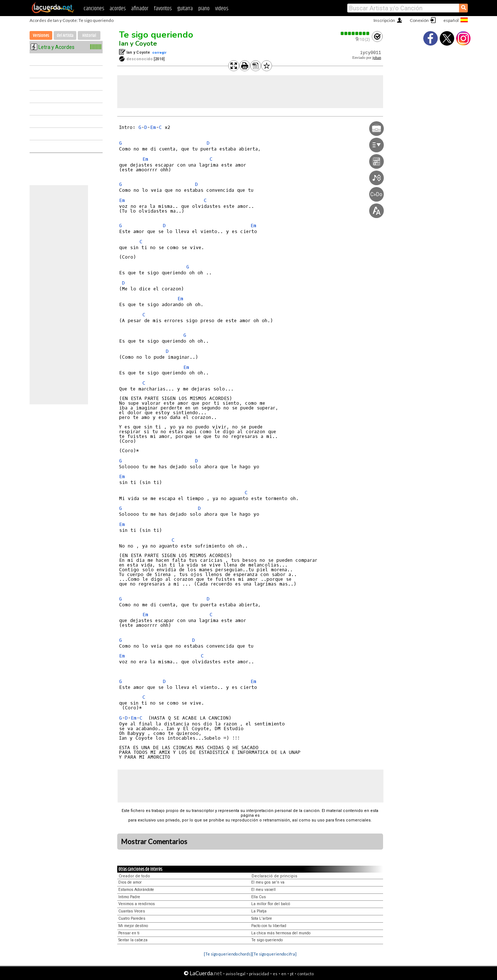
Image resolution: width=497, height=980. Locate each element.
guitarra (185, 9)
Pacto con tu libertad (269, 926)
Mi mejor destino (133, 926)
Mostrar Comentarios (154, 842)
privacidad (259, 974)
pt (292, 974)
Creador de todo (134, 876)
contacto (305, 974)
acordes (118, 9)
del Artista (65, 36)
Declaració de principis (274, 876)
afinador (140, 9)
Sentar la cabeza (133, 940)
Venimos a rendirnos (137, 904)
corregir (159, 52)
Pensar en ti (129, 933)
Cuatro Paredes (132, 918)
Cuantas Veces (132, 911)
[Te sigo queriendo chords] (228, 954)
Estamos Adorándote (136, 890)
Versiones (41, 36)
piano (204, 9)
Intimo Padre (129, 897)
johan (377, 58)
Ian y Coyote (138, 43)
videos (222, 9)
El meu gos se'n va (268, 882)
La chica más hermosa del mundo (281, 933)
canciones (94, 9)
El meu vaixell (263, 890)
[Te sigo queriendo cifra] (274, 954)
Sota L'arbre (262, 918)
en (284, 974)
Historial (89, 36)
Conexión (419, 20)
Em (153, 127)
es (275, 974)
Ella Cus (259, 897)
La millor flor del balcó (271, 904)
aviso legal (236, 974)
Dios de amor (130, 882)
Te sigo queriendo (156, 35)
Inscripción (384, 20)
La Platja (259, 911)
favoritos (163, 9)
